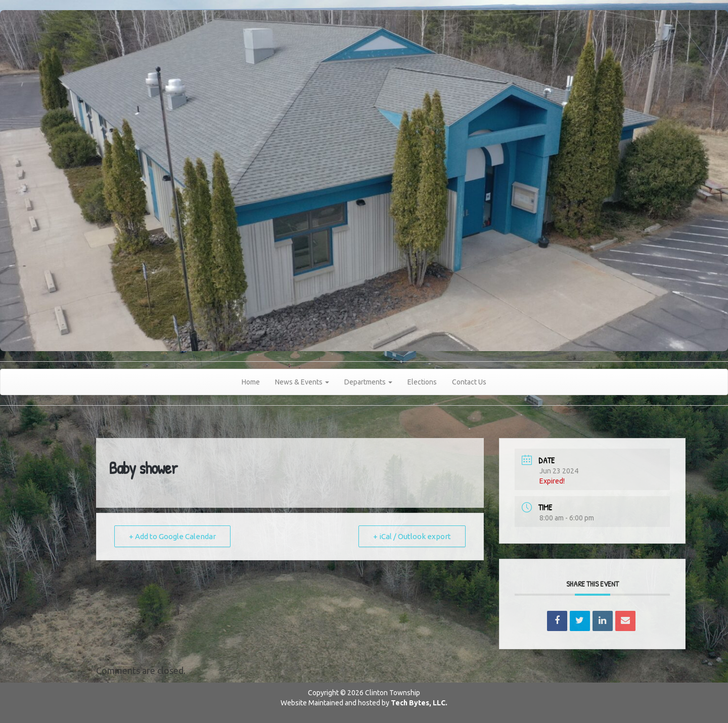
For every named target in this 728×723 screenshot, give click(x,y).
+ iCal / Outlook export (412, 536)
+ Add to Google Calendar (172, 536)
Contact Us (469, 382)
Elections (422, 382)
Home (251, 382)
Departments (368, 382)
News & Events (302, 382)
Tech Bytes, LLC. (419, 703)
